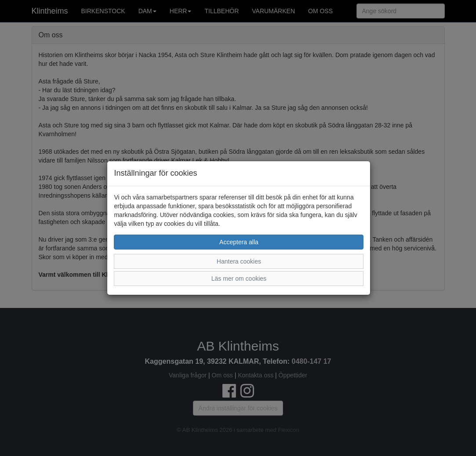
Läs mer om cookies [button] (239, 279)
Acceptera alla (239, 242)
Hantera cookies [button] (239, 261)
